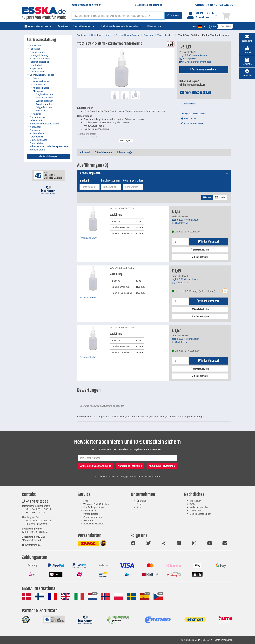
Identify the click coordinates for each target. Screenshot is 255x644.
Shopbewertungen (93, 517)
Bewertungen (125, 153)
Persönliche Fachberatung (148, 5)
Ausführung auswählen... (204, 70)
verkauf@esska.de (195, 93)
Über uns (141, 501)
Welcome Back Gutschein (96, 504)
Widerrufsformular (199, 507)
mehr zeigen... (126, 141)
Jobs (139, 507)
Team (139, 504)
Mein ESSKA (90, 511)
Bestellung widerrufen (94, 524)
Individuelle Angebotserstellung (121, 26)
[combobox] (90, 187)
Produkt (85, 153)
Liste (207, 197)
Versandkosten (91, 514)
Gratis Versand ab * (87, 5)
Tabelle (220, 197)
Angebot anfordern (200, 250)
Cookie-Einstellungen (201, 514)
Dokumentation (189, 104)
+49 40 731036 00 (35, 502)
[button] (247, 50)
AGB (192, 504)
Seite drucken (189, 119)
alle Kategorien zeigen (48, 156)
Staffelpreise (187, 59)
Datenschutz (196, 511)
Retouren (88, 520)
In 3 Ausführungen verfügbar (195, 62)
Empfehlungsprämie (94, 507)
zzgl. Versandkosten (193, 55)
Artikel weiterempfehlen (193, 123)
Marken (63, 26)
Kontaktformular (32, 545)
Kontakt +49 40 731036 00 (214, 5)
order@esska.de (32, 540)
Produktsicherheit (88, 238)
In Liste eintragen (200, 257)
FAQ (86, 501)
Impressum (195, 501)
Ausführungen (103, 153)
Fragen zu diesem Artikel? (194, 114)
